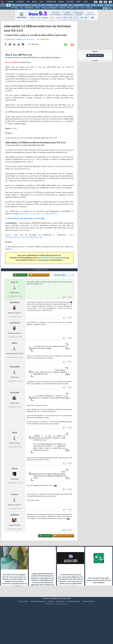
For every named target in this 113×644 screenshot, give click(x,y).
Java (56, 5)
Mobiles (100, 5)
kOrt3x (15, 487)
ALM (43, 5)
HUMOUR (89, 8)
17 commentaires (43, 46)
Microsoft (50, 5)
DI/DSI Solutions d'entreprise (21, 5)
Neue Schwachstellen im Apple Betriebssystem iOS (39, 243)
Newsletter (51, 2)
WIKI (77, 8)
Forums (10, 2)
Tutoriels (20, 2)
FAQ (28, 2)
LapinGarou (15, 321)
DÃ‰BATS (71, 8)
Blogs (34, 2)
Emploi (61, 2)
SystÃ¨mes (109, 5)
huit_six (15, 301)
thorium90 (15, 411)
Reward (15, 513)
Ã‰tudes (70, 2)
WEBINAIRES (29, 8)
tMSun (15, 362)
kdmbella (15, 534)
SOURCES (62, 8)
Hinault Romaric (28, 46)
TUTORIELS (15, 8)
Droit (79, 2)
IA (39, 5)
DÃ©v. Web (64, 5)
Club (85, 2)
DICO (82, 8)
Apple (14, 135)
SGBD (88, 5)
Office (94, 5)
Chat (41, 2)
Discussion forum (95, 55)
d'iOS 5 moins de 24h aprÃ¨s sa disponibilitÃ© (38, 220)
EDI (71, 5)
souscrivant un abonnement (50, 264)
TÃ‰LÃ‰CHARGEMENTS (49, 8)
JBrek (15, 451)
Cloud (34, 5)
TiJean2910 (15, 386)
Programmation (79, 5)
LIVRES (37, 8)
